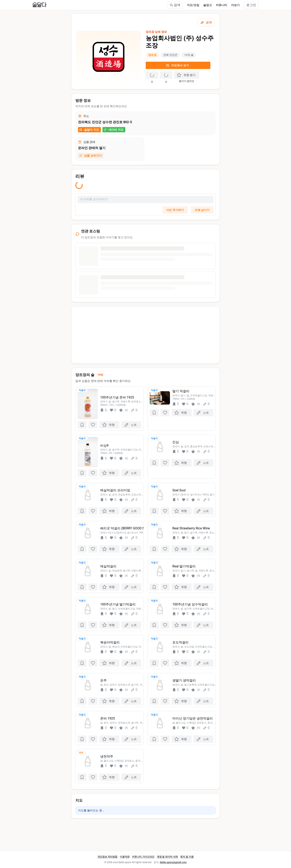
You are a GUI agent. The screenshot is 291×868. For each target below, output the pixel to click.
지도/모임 (193, 5)
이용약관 (125, 857)
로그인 (251, 5)
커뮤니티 (221, 5)
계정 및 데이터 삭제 (167, 857)
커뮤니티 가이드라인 (143, 857)
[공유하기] (206, 22)
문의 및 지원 (187, 857)
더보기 (235, 5)
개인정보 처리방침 (107, 857)
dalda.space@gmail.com (173, 862)
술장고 (208, 5)
